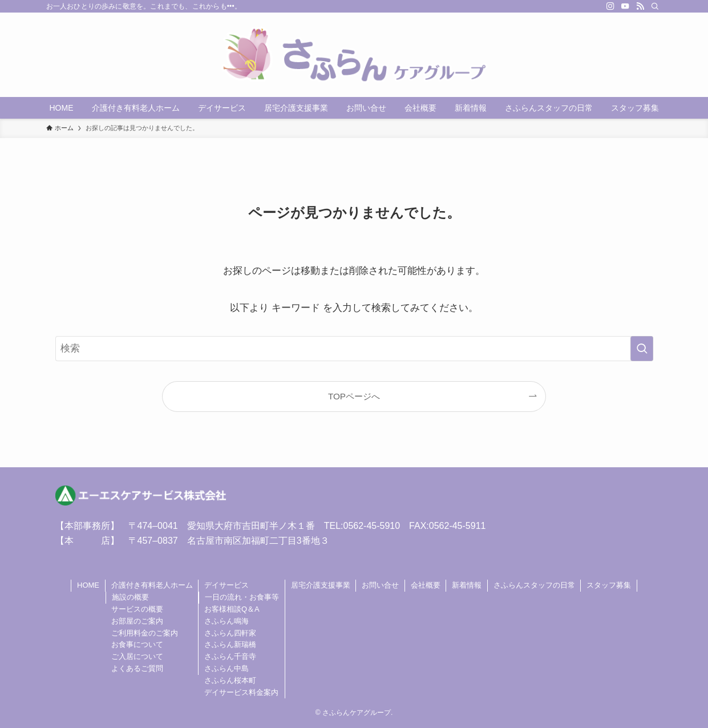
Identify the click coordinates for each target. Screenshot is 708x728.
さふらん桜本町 (230, 680)
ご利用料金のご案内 (145, 633)
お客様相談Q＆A (232, 609)
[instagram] (610, 6)
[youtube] (625, 6)
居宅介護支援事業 (321, 585)
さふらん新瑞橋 (230, 644)
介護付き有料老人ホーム (152, 585)
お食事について (137, 644)
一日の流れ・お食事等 (242, 597)
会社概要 (426, 585)
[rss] (640, 6)
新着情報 (467, 585)
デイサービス (226, 585)
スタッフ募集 (609, 585)
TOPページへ (354, 396)
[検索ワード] (354, 349)
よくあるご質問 (137, 668)
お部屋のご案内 (137, 621)
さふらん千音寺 (230, 656)
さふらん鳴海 (226, 621)
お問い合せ (380, 585)
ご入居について (137, 656)
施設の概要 (130, 597)
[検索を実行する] (642, 349)
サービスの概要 (137, 609)
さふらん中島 (226, 668)
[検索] (655, 6)
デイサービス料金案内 (241, 692)
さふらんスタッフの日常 (534, 585)
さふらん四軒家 (230, 633)
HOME (88, 585)
